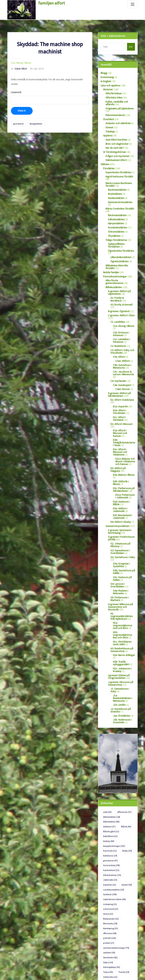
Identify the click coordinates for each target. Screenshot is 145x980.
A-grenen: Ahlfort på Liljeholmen (118, 275)
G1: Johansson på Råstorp (120, 504)
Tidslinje (110, 129)
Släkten (104, 160)
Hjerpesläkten (115, 212)
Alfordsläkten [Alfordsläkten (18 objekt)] (111, 761)
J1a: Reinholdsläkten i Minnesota (123, 645)
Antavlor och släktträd (117, 121)
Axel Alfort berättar (115, 136)
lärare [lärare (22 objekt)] (127, 847)
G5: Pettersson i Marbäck (118, 555)
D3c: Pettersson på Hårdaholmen (122, 452)
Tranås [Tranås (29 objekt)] (123, 892)
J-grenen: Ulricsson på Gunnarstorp (119, 633)
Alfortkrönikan (113, 92)
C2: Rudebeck (117, 323)
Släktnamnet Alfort (115, 156)
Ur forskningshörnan (113, 148)
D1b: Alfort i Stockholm (119, 386)
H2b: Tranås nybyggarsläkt (120, 613)
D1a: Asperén (119, 381)
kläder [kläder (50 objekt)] (125, 824)
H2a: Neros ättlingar (123, 606)
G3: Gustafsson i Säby (121, 516)
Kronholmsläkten (117, 215)
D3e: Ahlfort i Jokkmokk (119, 471)
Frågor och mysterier (116, 152)
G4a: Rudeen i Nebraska (120, 549)
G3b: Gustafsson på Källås (123, 530)
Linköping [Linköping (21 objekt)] (110, 842)
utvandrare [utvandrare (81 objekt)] (110, 901)
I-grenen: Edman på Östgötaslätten (118, 626)
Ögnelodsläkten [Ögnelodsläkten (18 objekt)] (112, 914)
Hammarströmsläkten (119, 193)
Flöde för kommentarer (19, 965)
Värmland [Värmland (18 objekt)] (109, 905)
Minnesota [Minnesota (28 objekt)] (110, 856)
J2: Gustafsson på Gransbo (119, 655)
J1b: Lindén (119, 650)
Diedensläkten (115, 190)
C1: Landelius (117, 300)
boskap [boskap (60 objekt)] (108, 783)
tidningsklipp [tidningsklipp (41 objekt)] (111, 887)
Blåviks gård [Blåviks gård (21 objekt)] (110, 774)
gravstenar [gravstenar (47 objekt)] (110, 801)
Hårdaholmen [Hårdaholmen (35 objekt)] (111, 815)
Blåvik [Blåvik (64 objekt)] (125, 770)
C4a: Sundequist (121, 360)
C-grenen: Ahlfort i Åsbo (120, 294)
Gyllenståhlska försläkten (121, 231)
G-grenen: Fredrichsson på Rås (121, 498)
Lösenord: (50, 92)
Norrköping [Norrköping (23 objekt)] (110, 860)
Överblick (108, 117)
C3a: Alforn (118, 334)
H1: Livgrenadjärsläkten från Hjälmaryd (122, 570)
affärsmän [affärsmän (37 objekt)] (123, 756)
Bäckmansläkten (116, 204)
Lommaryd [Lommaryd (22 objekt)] (110, 847)
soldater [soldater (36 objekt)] (109, 878)
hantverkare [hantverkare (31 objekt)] (110, 810)
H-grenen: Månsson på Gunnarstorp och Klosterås (119, 563)
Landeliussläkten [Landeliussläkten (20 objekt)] (113, 828)
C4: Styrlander (117, 357)
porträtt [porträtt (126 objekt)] (109, 869)
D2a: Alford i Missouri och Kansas (123, 403)
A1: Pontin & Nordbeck (122, 280)
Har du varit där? (114, 144)
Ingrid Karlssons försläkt (118, 171)
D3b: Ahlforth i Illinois (124, 444)
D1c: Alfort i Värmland (124, 391)
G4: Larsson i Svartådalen (117, 542)
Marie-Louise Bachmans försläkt (118, 177)
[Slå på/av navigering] (133, 4)
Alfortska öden (113, 96)
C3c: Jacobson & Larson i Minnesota (123, 349)
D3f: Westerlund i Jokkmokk (121, 477)
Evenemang (107, 77)
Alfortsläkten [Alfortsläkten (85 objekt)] (111, 765)
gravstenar (18, 118)
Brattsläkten (114, 186)
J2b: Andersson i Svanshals (121, 666)
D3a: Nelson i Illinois (123, 438)
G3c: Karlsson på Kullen (121, 536)
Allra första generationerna (119, 263)
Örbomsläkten (115, 219)
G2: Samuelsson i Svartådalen (119, 511)
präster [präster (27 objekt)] (126, 869)
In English (106, 81)
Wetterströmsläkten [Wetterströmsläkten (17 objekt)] (114, 910)
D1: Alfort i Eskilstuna (121, 375)
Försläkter (108, 164)
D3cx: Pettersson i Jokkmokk (124, 458)
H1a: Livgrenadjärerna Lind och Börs (124, 578)
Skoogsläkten (34, 118)
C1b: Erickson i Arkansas (120, 312)
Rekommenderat (114, 113)
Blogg (104, 73)
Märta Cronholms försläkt (119, 197)
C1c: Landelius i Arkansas (121, 318)
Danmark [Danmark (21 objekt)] (109, 792)
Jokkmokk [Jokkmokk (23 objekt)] (110, 819)
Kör (131, 47)
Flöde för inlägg (15, 958)
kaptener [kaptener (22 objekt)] (109, 824)
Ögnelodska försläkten (119, 237)
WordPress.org (15, 972)
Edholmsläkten (116, 208)
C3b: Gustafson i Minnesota (121, 343)
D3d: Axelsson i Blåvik (124, 463)
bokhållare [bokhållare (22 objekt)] (110, 779)
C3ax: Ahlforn (122, 337)
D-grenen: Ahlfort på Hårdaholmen (118, 369)
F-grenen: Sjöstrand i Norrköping (118, 492)
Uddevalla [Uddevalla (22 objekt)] (110, 896)
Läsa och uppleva (110, 85)
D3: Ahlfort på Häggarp (122, 432)
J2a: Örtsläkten (120, 660)
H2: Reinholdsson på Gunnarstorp (121, 601)
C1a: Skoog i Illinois (20, 62)
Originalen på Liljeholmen (119, 107)
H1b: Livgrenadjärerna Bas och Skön (124, 587)
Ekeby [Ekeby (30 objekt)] (125, 792)
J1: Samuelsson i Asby (121, 638)
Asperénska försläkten (116, 167)
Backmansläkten (116, 182)
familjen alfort (50, 3)
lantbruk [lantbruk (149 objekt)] (110, 833)
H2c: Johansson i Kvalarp (122, 620)
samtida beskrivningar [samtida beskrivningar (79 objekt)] (115, 874)
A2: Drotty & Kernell (120, 286)
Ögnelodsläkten (118, 245)
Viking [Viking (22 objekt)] (127, 901)
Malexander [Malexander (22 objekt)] (110, 851)
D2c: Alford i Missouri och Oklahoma (123, 418)
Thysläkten (113, 223)
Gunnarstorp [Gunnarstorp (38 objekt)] (111, 806)
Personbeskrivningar (113, 260)
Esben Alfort (18, 68)
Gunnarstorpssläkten (116, 486)
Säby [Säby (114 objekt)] (127, 883)
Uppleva (107, 133)
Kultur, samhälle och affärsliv (116, 101)
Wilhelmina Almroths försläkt (120, 249)
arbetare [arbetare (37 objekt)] (109, 770)
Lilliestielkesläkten (119, 241)
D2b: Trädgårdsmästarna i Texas (123, 410)
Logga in (12, 951)
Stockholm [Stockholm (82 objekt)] (110, 883)
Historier (107, 89)
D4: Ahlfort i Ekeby (120, 483)
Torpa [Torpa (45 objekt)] (108, 892)
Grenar (109, 125)
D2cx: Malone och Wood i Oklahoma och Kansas (125, 425)
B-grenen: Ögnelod (118, 290)
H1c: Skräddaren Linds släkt (121, 594)
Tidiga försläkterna (115, 227)
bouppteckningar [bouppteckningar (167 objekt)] (113, 788)
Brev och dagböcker (116, 140)
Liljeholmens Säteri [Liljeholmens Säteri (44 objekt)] (113, 838)
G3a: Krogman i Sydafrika (121, 523)
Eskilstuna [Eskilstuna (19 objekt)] (110, 797)
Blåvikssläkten (113, 270)
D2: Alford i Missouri (120, 397)
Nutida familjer (111, 256)
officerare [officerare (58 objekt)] (109, 865)
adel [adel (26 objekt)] (107, 756)
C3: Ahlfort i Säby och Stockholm (121, 329)
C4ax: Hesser (122, 364)
